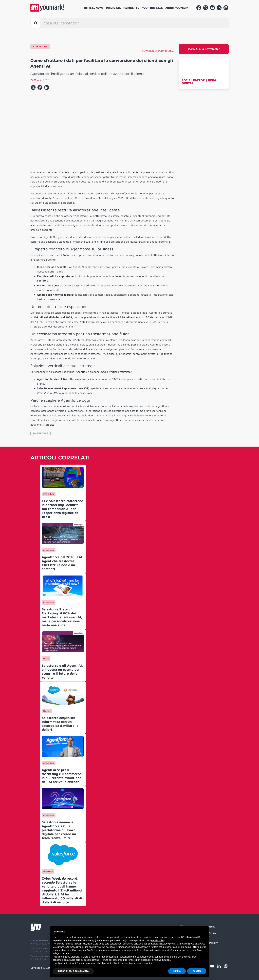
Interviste (113, 8)
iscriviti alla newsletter (204, 49)
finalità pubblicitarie (72, 950)
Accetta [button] (197, 971)
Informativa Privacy (208, 935)
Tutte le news (93, 8)
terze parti (104, 944)
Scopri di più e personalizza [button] (73, 971)
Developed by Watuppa (43, 968)
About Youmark (177, 8)
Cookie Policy (209, 943)
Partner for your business (143, 8)
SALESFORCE (40, 433)
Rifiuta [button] (177, 971)
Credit (204, 949)
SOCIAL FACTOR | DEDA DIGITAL (199, 82)
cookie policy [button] (158, 941)
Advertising (208, 927)
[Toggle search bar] (36, 23)
